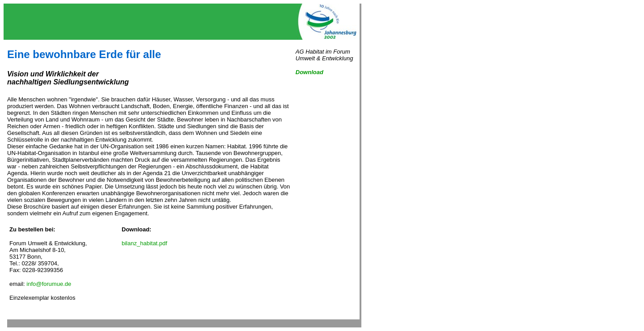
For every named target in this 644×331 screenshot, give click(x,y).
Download (309, 72)
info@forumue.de (49, 284)
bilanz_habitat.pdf (144, 243)
